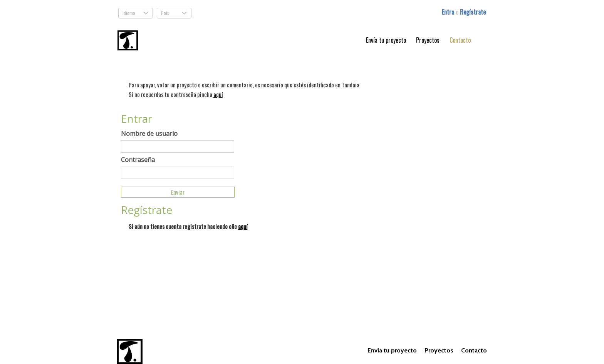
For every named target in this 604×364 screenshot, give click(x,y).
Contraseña (138, 160)
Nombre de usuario (149, 134)
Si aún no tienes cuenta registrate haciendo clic (188, 226)
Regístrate (473, 12)
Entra (449, 12)
